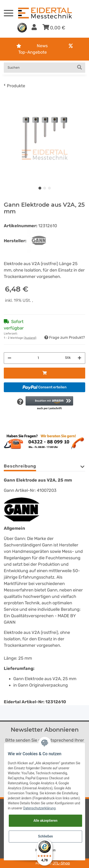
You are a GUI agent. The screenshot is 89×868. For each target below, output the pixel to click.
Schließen (45, 836)
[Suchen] (39, 68)
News (42, 46)
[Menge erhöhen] (80, 358)
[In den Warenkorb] (44, 373)
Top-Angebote (33, 52)
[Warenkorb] (54, 28)
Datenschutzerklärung (39, 808)
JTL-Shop (61, 863)
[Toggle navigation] (9, 11)
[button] (34, 28)
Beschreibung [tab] (20, 466)
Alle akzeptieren (45, 821)
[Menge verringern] (9, 358)
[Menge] (38, 358)
